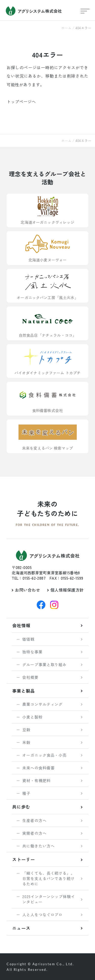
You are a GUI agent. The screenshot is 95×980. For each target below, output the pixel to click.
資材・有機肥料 (36, 780)
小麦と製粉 (32, 717)
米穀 (26, 742)
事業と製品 (24, 691)
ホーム (66, 28)
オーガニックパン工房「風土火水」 (47, 286)
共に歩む (21, 807)
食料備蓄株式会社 (48, 399)
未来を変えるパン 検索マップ (48, 436)
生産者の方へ (34, 820)
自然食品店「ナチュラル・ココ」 (48, 323)
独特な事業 (32, 652)
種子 (26, 793)
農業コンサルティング (42, 704)
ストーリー (24, 859)
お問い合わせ (27, 590)
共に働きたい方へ (38, 846)
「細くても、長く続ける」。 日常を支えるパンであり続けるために (49, 878)
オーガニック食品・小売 (44, 755)
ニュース (21, 928)
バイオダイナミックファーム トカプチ (48, 361)
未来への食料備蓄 (38, 768)
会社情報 (21, 625)
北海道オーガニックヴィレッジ (48, 210)
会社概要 (30, 677)
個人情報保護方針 (67, 590)
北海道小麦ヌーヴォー (48, 248)
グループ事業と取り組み (44, 664)
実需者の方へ (34, 833)
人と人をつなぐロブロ (42, 915)
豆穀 (26, 730)
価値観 (28, 639)
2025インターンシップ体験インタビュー (49, 899)
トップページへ (21, 101)
